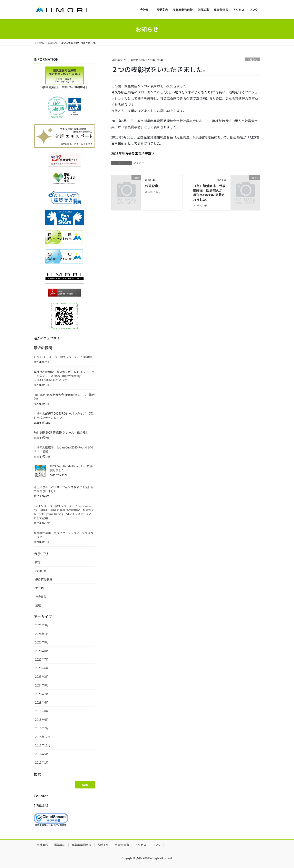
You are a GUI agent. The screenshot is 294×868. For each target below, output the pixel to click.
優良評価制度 (44, 579)
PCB (38, 562)
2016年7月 (42, 728)
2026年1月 (42, 634)
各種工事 (103, 845)
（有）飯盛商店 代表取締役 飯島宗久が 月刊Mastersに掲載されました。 (209, 193)
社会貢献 (41, 597)
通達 (38, 605)
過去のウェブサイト (48, 338)
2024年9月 (42, 685)
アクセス (141, 845)
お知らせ (252, 59)
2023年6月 (42, 702)
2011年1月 (42, 762)
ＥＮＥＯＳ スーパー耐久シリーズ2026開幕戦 (63, 357)
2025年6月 (42, 668)
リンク (156, 845)
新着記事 (151, 186)
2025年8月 (42, 651)
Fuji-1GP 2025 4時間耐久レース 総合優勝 (61, 432)
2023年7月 (42, 694)
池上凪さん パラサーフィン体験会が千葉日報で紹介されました (64, 489)
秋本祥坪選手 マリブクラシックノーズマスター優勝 (63, 535)
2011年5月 (42, 754)
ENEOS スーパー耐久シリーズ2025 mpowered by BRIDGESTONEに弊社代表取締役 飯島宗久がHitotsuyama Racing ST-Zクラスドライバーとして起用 (64, 512)
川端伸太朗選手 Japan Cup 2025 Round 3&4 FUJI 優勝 (63, 449)
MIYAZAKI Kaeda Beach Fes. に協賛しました (71, 468)
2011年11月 (43, 745)
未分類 (39, 588)
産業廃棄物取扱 (81, 845)
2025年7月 (42, 659)
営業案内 (60, 845)
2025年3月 (42, 676)
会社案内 (42, 845)
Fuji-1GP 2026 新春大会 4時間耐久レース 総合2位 (64, 397)
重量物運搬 (122, 845)
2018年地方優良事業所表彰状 (133, 153)
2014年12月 (43, 737)
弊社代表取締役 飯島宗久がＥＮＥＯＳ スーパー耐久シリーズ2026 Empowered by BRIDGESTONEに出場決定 (64, 376)
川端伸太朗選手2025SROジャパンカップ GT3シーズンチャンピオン (64, 415)
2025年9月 (42, 642)
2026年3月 (42, 625)
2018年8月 (42, 711)
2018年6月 (42, 720)
